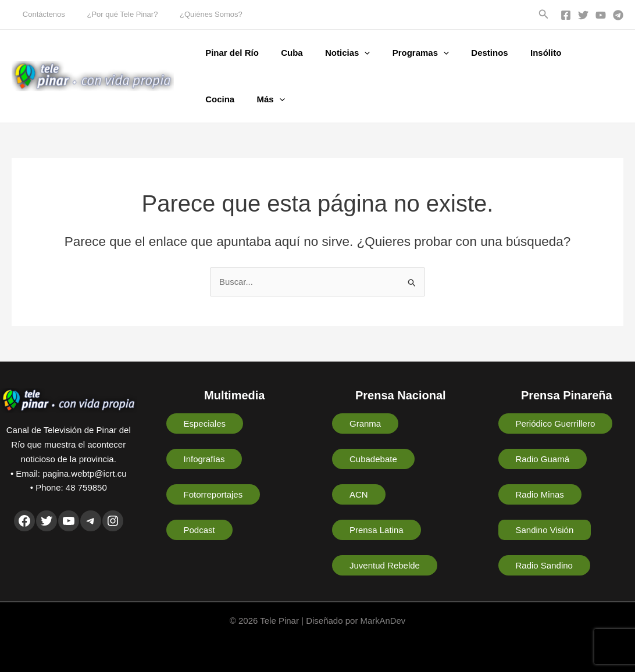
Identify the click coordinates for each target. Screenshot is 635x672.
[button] (544, 15)
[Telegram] (618, 15)
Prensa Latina (377, 530)
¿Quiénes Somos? (194, 14)
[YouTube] (601, 15)
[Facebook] (566, 15)
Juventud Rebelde (385, 565)
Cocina (567, 53)
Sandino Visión (545, 530)
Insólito (519, 53)
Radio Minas (540, 494)
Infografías (204, 459)
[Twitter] (583, 15)
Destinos (468, 53)
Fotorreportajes (213, 494)
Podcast (199, 530)
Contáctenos (40, 14)
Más (217, 99)
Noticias (335, 53)
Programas (404, 53)
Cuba (285, 53)
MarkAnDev (383, 621)
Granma (365, 423)
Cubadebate (373, 459)
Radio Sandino (544, 565)
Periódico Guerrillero (556, 423)
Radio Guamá (543, 459)
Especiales (205, 423)
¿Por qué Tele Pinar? (112, 14)
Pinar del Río (230, 53)
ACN (359, 494)
